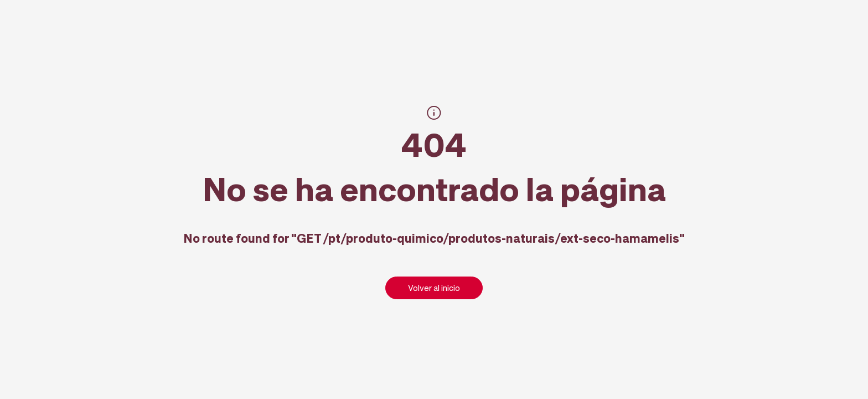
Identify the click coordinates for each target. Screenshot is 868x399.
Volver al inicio (434, 288)
